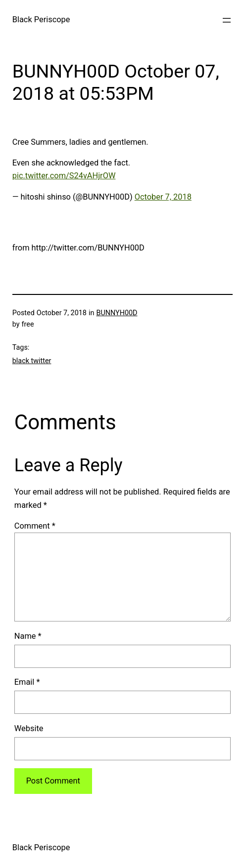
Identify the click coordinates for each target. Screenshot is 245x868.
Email (27, 682)
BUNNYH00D (117, 313)
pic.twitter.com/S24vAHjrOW (64, 176)
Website (29, 728)
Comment (35, 526)
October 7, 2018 (163, 197)
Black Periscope (41, 20)
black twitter (32, 361)
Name (28, 636)
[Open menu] (227, 20)
